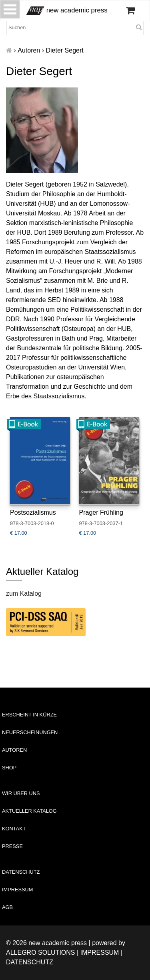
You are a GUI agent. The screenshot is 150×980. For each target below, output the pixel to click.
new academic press (67, 11)
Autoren (14, 750)
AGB (7, 907)
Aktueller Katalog (29, 811)
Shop (9, 768)
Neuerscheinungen (30, 732)
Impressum (18, 890)
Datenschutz (21, 872)
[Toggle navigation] (10, 9)
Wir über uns (21, 793)
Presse (12, 846)
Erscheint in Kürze (29, 715)
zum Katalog (24, 593)
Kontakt (14, 829)
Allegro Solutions (41, 953)
